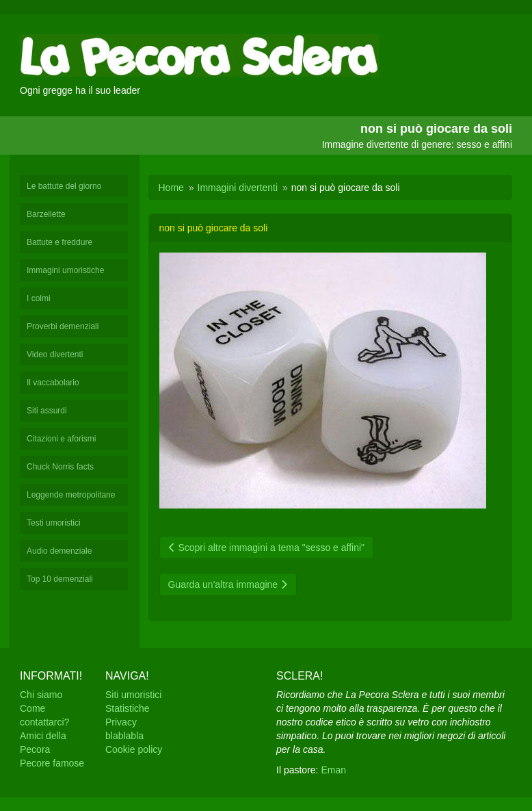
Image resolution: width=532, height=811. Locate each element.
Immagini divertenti (238, 188)
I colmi (39, 298)
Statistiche (128, 708)
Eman (333, 770)
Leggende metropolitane (71, 495)
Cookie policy (134, 749)
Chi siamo (41, 695)
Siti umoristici (133, 695)
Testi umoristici (54, 523)
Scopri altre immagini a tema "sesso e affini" (267, 548)
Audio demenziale (59, 551)
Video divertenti (55, 355)
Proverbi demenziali (63, 326)
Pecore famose (52, 763)
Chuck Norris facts (60, 467)
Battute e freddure (59, 242)
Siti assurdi (47, 411)
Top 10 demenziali (60, 579)
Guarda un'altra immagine (228, 584)
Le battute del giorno (64, 186)
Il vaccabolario (53, 383)
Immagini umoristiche (65, 270)
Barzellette (46, 214)
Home (171, 188)
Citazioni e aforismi (61, 439)
